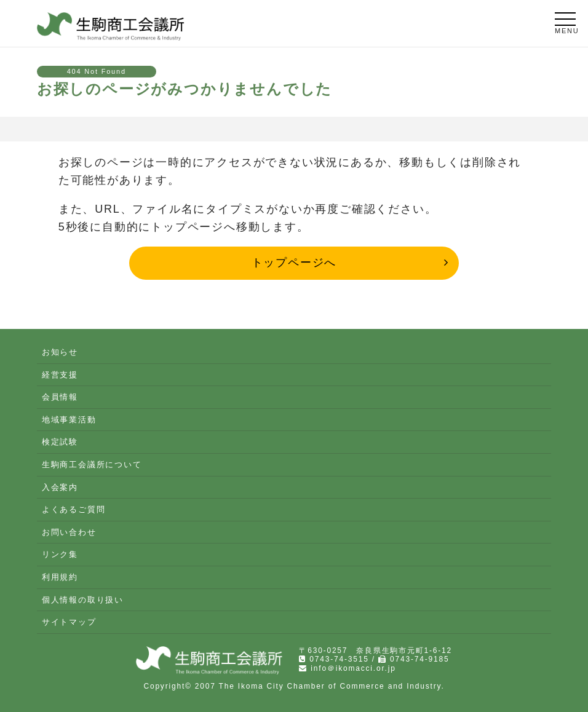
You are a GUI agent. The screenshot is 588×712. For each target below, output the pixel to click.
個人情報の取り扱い (83, 600)
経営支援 (60, 375)
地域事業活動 (69, 420)
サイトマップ (69, 622)
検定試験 (60, 442)
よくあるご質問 (74, 509)
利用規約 (60, 577)
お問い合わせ (69, 532)
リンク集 (60, 554)
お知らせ (60, 352)
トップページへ (294, 263)
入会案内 (60, 487)
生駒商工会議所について (92, 465)
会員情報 (60, 397)
